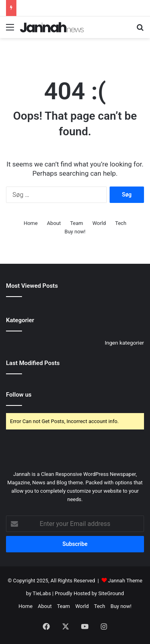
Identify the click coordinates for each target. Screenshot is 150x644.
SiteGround (111, 593)
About (54, 223)
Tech (121, 223)
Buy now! (75, 232)
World (99, 223)
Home (31, 223)
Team (77, 223)
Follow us (19, 395)
